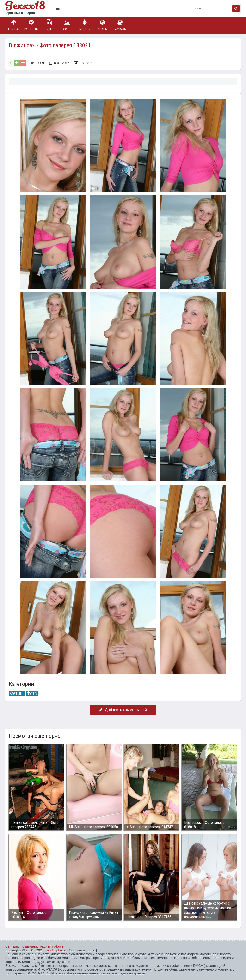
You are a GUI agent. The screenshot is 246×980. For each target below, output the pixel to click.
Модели (85, 25)
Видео (49, 25)
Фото (67, 25)
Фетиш (17, 693)
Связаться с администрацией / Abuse (34, 946)
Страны (102, 25)
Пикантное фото (29, 8)
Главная (14, 25)
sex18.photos (56, 950)
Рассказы (120, 25)
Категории (31, 25)
